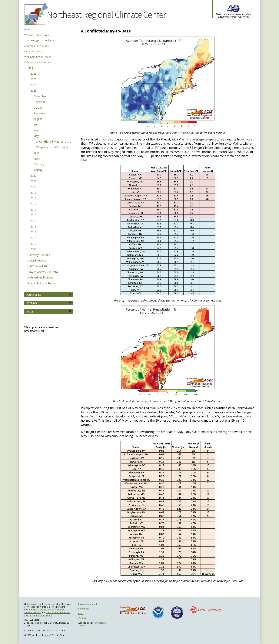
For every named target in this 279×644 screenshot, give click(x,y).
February (39, 164)
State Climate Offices (43, 610)
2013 (33, 227)
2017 (33, 204)
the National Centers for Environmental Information (47, 614)
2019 (33, 193)
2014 (33, 221)
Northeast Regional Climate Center (95, 14)
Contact (82, 618)
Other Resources (34, 51)
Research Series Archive (42, 283)
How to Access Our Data (43, 272)
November (40, 102)
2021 (33, 181)
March (37, 159)
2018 (33, 198)
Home (28, 30)
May (36, 136)
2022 (33, 176)
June (36, 130)
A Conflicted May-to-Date (54, 142)
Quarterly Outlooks (39, 255)
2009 (33, 249)
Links (81, 613)
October (38, 108)
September (40, 113)
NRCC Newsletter (38, 266)
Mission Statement (88, 604)
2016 (33, 210)
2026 (33, 74)
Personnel (83, 609)
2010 (33, 244)
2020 (33, 187)
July (35, 125)
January (38, 170)
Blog (30, 68)
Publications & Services (38, 62)
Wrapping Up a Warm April (52, 147)
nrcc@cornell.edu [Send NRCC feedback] (35, 331)
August (38, 119)
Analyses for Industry (37, 46)
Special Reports (37, 261)
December (40, 96)
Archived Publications (40, 278)
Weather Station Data (37, 35)
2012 (33, 232)
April (36, 153)
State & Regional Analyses (39, 40)
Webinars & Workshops (38, 57)
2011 (33, 238)
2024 (33, 85)
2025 (33, 79)
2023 (33, 91)
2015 (33, 215)
